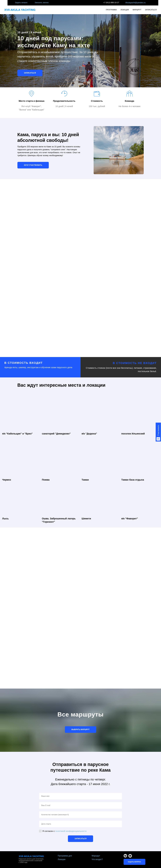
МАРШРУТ (137, 10)
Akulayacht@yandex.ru (135, 3)
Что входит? (97, 859)
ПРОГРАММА (111, 10)
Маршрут (96, 856)
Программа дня (65, 856)
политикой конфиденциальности (71, 831)
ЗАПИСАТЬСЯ (151, 10)
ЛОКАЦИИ (125, 10)
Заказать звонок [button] (42, 3)
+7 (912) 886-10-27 (111, 3)
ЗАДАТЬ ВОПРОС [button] (134, 862)
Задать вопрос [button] (21, 3)
